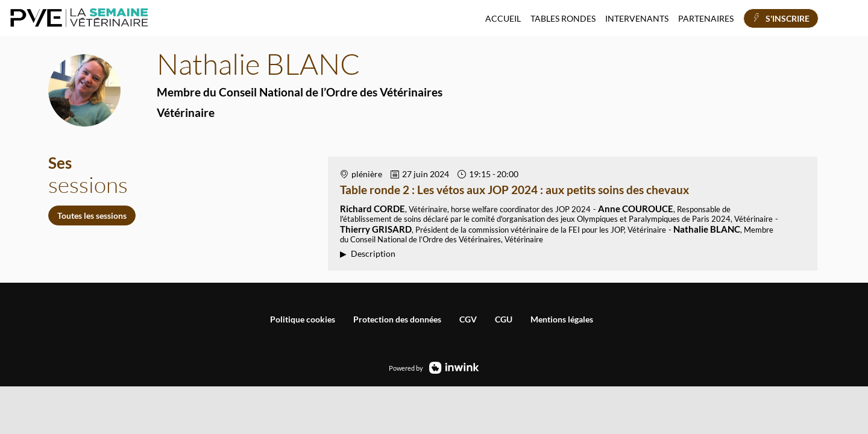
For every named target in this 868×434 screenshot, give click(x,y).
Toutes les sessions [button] (92, 215)
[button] (781, 18)
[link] (503, 18)
